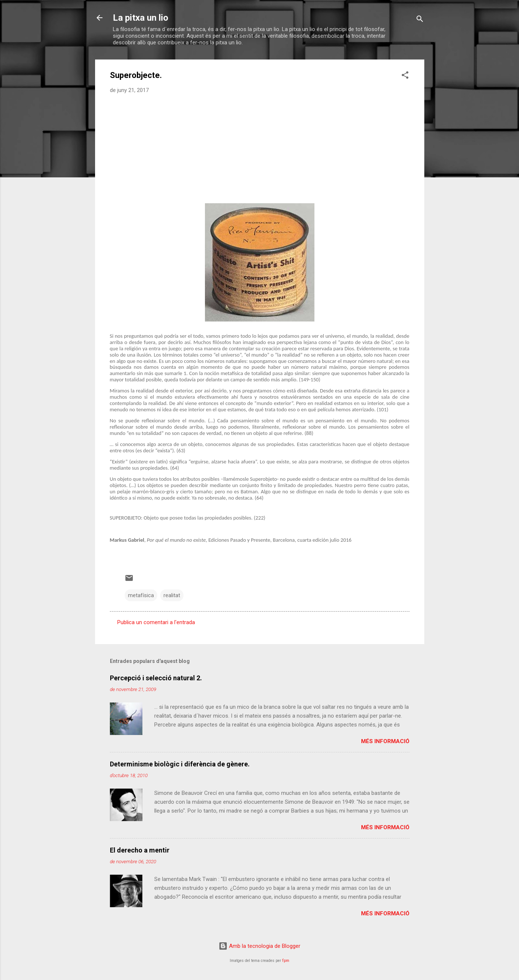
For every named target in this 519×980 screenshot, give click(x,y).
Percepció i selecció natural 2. (156, 678)
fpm (286, 961)
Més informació (385, 741)
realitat (172, 595)
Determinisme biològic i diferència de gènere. (180, 764)
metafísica (141, 595)
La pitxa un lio (141, 18)
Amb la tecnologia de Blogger (259, 946)
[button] (405, 76)
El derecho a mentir (140, 850)
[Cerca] (420, 20)
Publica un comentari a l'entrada (156, 622)
